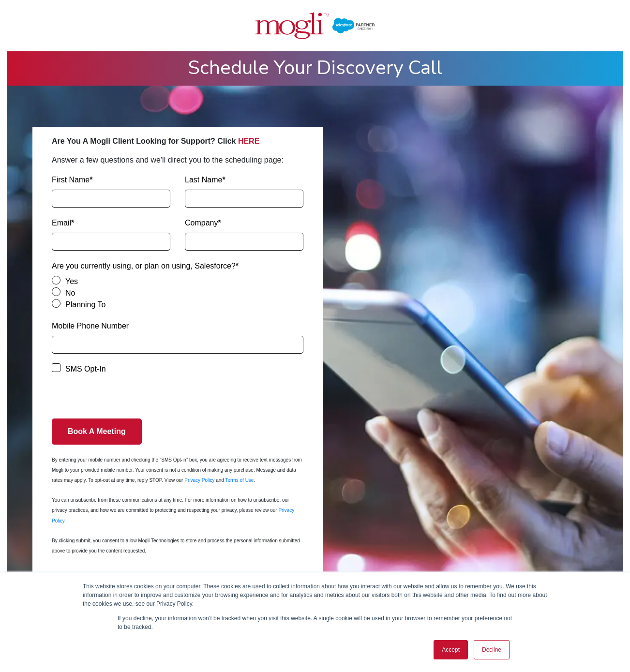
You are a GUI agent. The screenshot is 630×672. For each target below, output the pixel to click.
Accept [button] (451, 650)
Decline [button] (492, 650)
